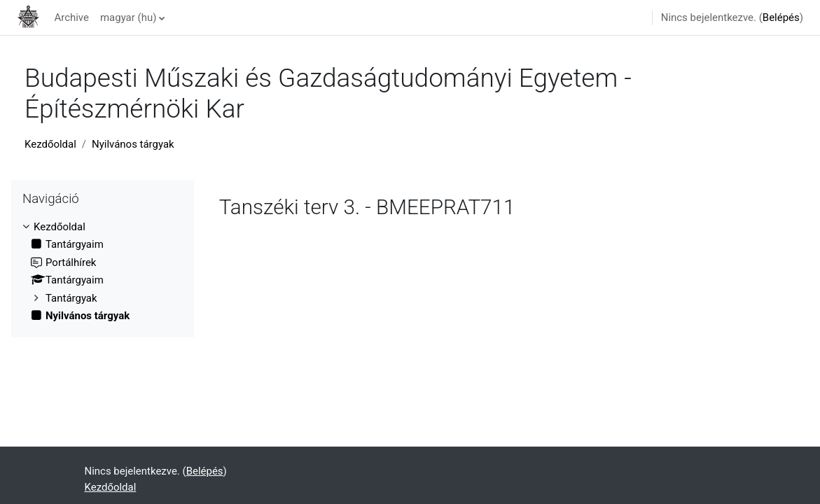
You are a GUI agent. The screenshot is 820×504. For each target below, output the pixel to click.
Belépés (781, 17)
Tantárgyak (71, 298)
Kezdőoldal (50, 144)
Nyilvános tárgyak (133, 144)
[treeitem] (103, 272)
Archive (71, 17)
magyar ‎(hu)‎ (128, 17)
